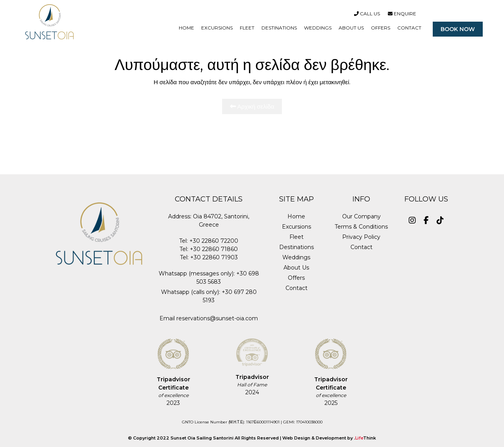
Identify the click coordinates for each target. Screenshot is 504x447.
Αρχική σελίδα (252, 106)
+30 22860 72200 (214, 241)
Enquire (402, 14)
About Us (296, 268)
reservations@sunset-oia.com (217, 318)
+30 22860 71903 (214, 257)
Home (296, 216)
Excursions (296, 227)
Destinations (296, 247)
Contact (296, 288)
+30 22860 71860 (214, 249)
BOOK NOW (458, 29)
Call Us (367, 14)
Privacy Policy (361, 237)
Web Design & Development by (329, 438)
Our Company (361, 216)
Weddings (296, 257)
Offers (296, 278)
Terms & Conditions (361, 227)
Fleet (296, 237)
